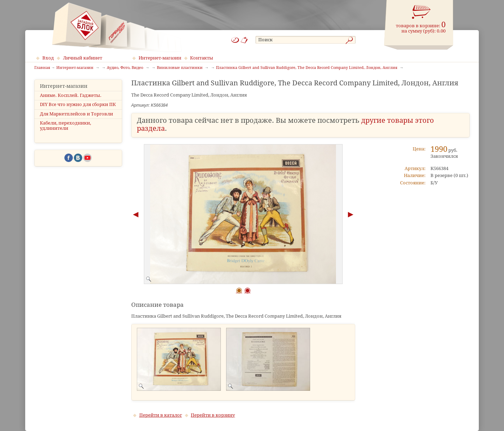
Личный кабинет (83, 58)
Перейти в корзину (213, 415)
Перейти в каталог (161, 415)
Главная (42, 68)
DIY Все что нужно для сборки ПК (78, 104)
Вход (48, 58)
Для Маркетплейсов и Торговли (76, 114)
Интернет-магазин (160, 58)
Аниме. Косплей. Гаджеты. (71, 95)
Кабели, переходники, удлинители (65, 126)
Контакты (202, 58)
